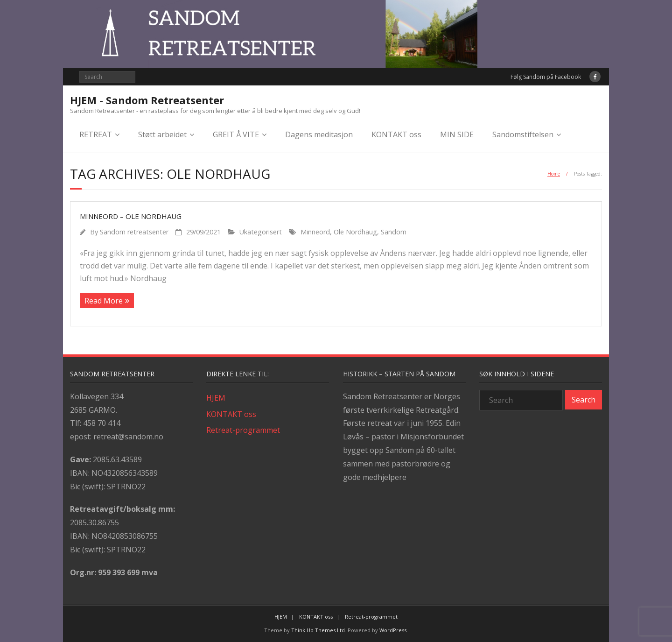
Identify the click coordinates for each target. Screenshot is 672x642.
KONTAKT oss (396, 134)
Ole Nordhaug (355, 232)
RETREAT (96, 134)
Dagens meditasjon (319, 134)
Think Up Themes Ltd (318, 630)
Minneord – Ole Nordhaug (131, 216)
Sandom (394, 232)
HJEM (216, 398)
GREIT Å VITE (236, 134)
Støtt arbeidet (162, 134)
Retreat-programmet (243, 430)
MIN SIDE (457, 134)
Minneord (315, 232)
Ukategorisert (261, 232)
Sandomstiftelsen (523, 134)
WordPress (393, 630)
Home (554, 174)
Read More (104, 301)
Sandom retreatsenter (134, 232)
